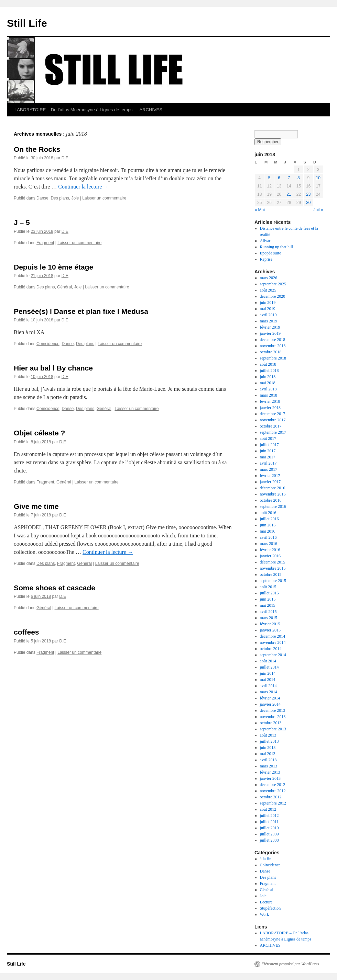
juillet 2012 (269, 816)
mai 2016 (268, 531)
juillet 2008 (269, 840)
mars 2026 (269, 278)
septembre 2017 (273, 432)
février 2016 (270, 550)
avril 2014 (268, 686)
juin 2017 (268, 451)
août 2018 (268, 364)
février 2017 (270, 476)
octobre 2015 (271, 574)
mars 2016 (269, 544)
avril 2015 (268, 612)
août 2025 (268, 290)
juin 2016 (268, 525)
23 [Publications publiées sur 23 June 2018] (308, 194)
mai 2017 (268, 457)
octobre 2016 (271, 500)
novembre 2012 (273, 791)
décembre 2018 (273, 340)
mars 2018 (269, 395)
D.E (65, 158)
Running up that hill (276, 247)
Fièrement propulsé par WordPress (290, 964)
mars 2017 (269, 469)
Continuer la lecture (83, 187)
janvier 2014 (270, 704)
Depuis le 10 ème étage (53, 267)
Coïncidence (48, 344)
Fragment (45, 243)
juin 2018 (268, 377)
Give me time (36, 506)
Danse (42, 198)
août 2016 (268, 513)
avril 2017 (268, 463)
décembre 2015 (273, 562)
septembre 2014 (273, 655)
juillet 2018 (269, 371)
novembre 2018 (273, 346)
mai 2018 (268, 383)
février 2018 (270, 401)
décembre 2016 (273, 488)
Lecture (266, 902)
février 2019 (270, 327)
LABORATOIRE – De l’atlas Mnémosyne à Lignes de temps (73, 110)
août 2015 (268, 587)
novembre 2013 (273, 717)
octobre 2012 (271, 797)
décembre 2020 (273, 296)
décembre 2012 (273, 785)
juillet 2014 (269, 667)
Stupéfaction (270, 908)
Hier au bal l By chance (53, 368)
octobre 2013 (271, 723)
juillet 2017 (269, 445)
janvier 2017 (270, 482)
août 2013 (268, 735)
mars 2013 (269, 766)
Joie (75, 198)
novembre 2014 (273, 642)
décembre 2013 (273, 710)
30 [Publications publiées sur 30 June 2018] (308, 203)
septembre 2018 (273, 358)
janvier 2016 (270, 556)
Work (264, 914)
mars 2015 (269, 618)
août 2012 (268, 809)
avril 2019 (268, 315)
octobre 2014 (271, 649)
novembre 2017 (273, 420)
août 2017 (268, 438)
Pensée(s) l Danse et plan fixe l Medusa (81, 311)
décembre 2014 (273, 636)
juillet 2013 (269, 741)
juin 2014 (268, 673)
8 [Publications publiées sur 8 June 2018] (299, 178)
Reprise (266, 259)
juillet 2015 (269, 593)
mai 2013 (268, 754)
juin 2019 (268, 303)
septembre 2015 (273, 581)
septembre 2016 (273, 506)
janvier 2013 (270, 778)
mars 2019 (269, 321)
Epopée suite (271, 253)
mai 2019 (268, 309)
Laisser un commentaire (104, 198)
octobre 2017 (271, 426)
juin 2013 (268, 748)
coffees (26, 632)
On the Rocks (37, 149)
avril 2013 (268, 760)
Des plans (60, 198)
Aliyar (265, 241)
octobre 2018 (271, 352)
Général (64, 287)
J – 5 (22, 222)
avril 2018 (268, 389)
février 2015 (270, 624)
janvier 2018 (270, 408)
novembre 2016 (273, 494)
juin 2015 (268, 599)
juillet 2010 (269, 828)
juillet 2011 (269, 822)
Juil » (318, 210)
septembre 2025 (273, 284)
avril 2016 (268, 537)
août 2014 (268, 661)
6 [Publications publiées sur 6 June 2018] (279, 178)
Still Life (27, 23)
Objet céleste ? (39, 433)
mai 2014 (268, 680)
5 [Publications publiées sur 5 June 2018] (269, 178)
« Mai (260, 210)
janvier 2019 (270, 333)
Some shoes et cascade (55, 588)
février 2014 (270, 698)
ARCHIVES (151, 110)
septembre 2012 (273, 803)
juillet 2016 (269, 519)
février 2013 (270, 772)
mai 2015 (268, 605)
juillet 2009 (269, 834)
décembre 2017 (273, 414)
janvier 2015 (270, 630)
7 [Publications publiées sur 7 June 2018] (289, 178)
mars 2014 (269, 692)
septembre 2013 (273, 729)
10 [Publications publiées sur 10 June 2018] (318, 178)
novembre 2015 (273, 568)
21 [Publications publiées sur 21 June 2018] (289, 194)
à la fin (266, 859)
